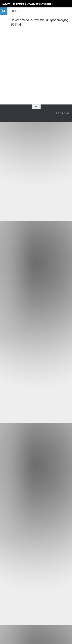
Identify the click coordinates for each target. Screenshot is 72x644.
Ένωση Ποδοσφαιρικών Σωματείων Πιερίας (27, 4)
